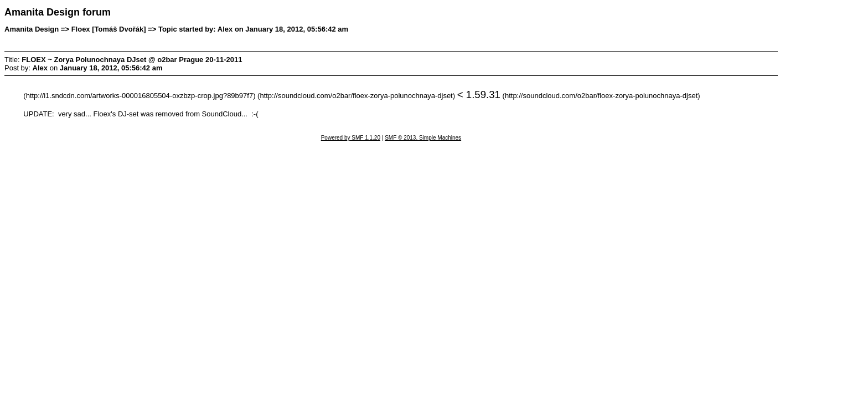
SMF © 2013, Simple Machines (423, 138)
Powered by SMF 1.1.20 (351, 138)
